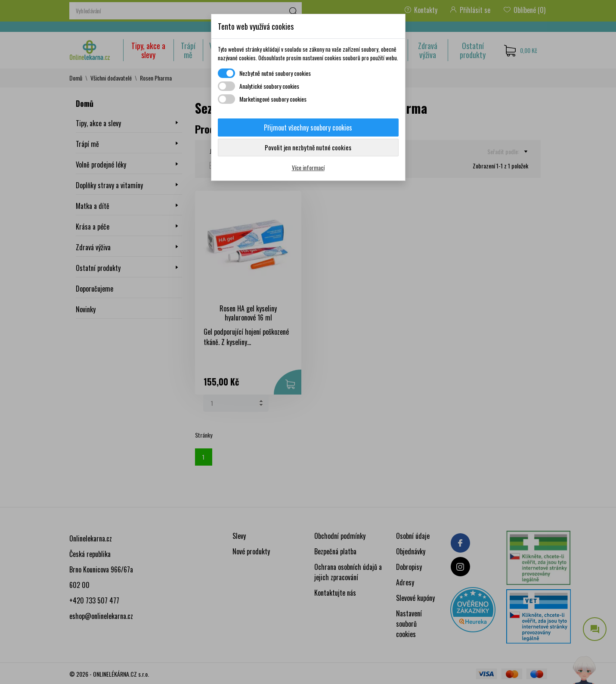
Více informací (308, 167)
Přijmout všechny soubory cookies (308, 127)
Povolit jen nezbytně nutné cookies (308, 147)
